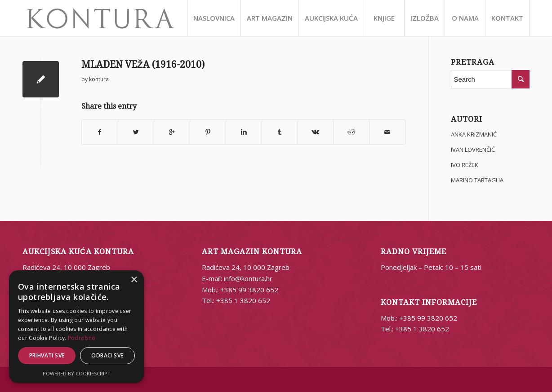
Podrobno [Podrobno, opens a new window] (82, 338)
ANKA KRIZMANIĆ (474, 134)
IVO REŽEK (465, 165)
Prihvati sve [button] (47, 355)
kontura (99, 79)
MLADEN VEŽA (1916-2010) (143, 64)
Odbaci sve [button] (107, 355)
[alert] (76, 327)
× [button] (134, 280)
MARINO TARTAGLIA (477, 180)
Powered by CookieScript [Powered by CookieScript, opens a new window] (77, 373)
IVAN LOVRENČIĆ (473, 150)
